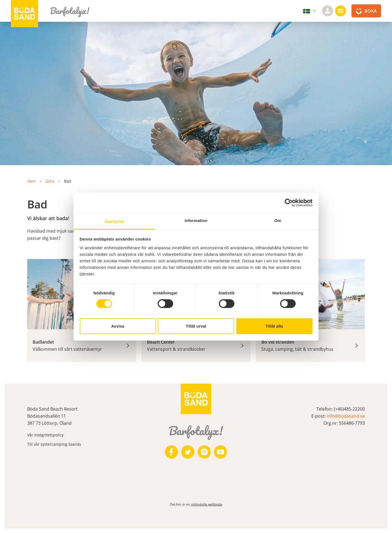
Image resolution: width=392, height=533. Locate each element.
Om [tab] (278, 220)
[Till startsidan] (24, 14)
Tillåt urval (196, 326)
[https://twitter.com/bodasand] (188, 452)
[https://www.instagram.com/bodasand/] (204, 452)
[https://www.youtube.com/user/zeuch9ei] (220, 452)
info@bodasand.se (346, 416)
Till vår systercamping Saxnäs (54, 444)
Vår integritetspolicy (45, 435)
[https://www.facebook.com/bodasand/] (171, 452)
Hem (31, 181)
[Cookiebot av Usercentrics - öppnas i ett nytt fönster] (289, 203)
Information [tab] (196, 220)
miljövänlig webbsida (207, 504)
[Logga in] (327, 11)
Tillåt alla (274, 326)
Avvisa (118, 326)
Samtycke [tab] (114, 221)
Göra (50, 181)
